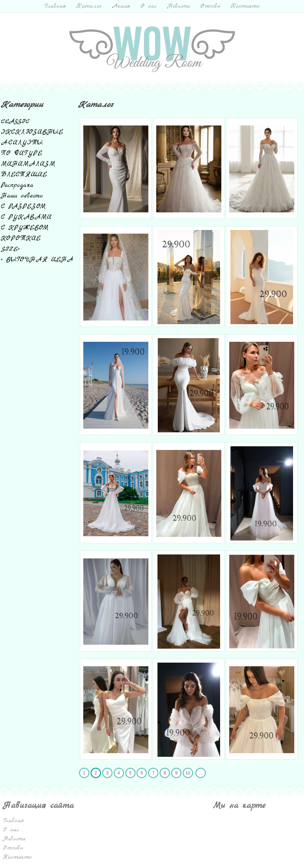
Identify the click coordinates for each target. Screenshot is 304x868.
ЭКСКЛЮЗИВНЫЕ (32, 132)
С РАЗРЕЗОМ (23, 206)
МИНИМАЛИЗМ (28, 164)
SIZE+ (10, 249)
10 (188, 773)
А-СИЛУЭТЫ (22, 143)
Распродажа (17, 185)
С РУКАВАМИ (26, 217)
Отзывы (210, 6)
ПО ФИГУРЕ (22, 153)
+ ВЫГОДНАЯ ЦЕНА (37, 260)
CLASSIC (15, 121)
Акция (121, 6)
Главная (55, 6)
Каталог (89, 6)
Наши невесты (22, 196)
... (201, 773)
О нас (149, 6)
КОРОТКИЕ (21, 238)
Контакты (245, 6)
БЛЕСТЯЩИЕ (24, 175)
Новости (179, 6)
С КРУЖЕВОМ (25, 228)
